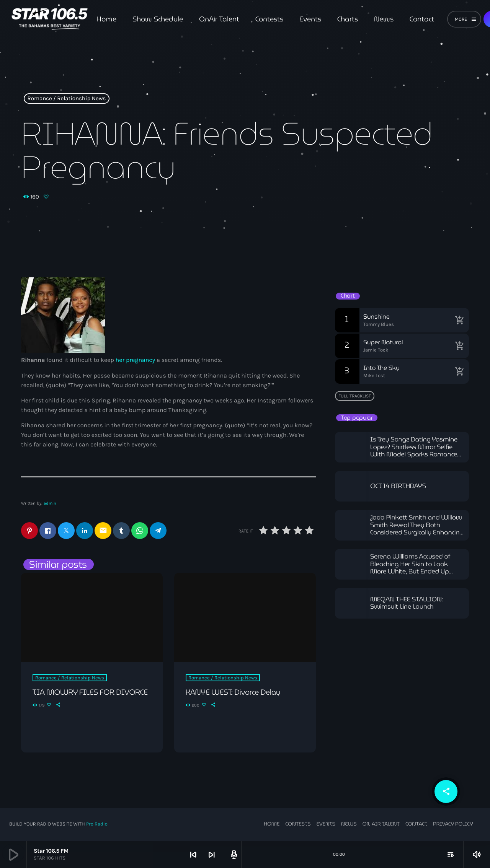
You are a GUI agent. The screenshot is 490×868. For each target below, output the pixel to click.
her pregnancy (136, 360)
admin (50, 503)
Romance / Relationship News (67, 99)
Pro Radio (97, 825)
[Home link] (50, 19)
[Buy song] (459, 320)
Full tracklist (355, 396)
